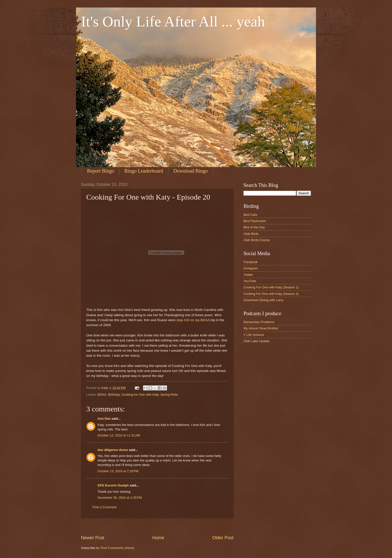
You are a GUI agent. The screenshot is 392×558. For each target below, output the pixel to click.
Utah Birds (251, 234)
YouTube (250, 281)
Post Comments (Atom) (117, 548)
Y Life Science (254, 335)
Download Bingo (190, 171)
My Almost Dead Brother (261, 328)
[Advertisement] (172, 527)
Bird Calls (250, 215)
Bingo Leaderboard (144, 171)
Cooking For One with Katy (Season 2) (271, 294)
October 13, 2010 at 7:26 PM (118, 471)
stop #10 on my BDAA (193, 320)
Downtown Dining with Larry (263, 300)
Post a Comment (104, 507)
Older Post (223, 538)
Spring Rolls (169, 395)
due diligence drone (113, 450)
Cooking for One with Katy (140, 395)
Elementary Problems (259, 322)
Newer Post (93, 538)
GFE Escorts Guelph (113, 485)
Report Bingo (100, 171)
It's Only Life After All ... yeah (173, 22)
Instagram (251, 268)
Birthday (114, 395)
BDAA (102, 395)
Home (158, 538)
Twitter (248, 275)
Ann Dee (104, 419)
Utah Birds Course (257, 240)
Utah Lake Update (256, 341)
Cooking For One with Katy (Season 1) (271, 287)
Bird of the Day (254, 227)
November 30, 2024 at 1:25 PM (120, 498)
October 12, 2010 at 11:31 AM (119, 435)
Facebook (251, 262)
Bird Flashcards (255, 221)
